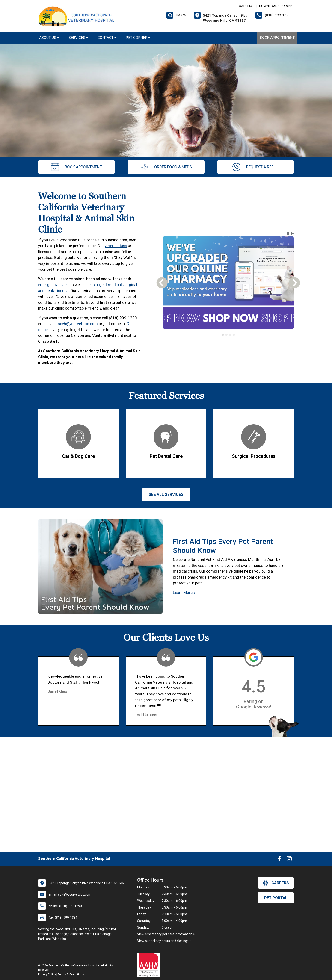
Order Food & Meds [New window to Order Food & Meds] (166, 167)
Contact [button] (107, 38)
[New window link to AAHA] (150, 965)
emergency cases (53, 285)
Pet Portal (276, 898)
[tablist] (228, 335)
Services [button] (78, 38)
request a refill (256, 167)
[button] (288, 233)
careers (276, 883)
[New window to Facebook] (280, 860)
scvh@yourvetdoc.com (78, 324)
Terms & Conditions (71, 974)
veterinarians (116, 246)
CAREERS (246, 6)
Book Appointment (277, 38)
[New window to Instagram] (289, 860)
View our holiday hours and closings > (164, 941)
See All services (166, 494)
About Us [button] (49, 38)
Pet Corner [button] (138, 38)
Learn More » (184, 593)
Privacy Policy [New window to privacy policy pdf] (47, 974)
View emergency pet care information (165, 934)
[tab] (223, 335)
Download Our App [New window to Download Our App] (276, 6)
